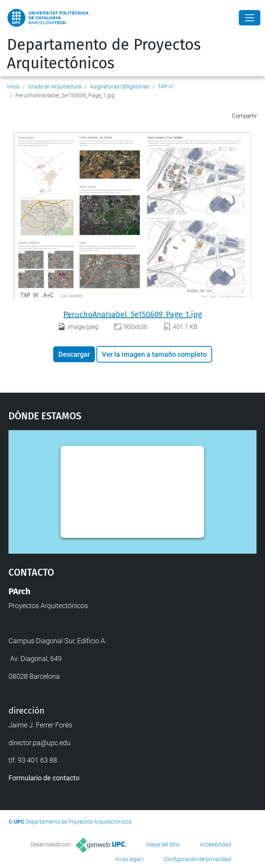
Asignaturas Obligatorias (120, 86)
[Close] (250, 18)
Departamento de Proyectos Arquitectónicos (104, 54)
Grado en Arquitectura (55, 86)
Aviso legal (128, 859)
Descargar (74, 354)
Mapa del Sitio (163, 844)
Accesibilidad (215, 844)
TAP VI (166, 86)
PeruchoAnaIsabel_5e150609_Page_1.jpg (132, 314)
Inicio (13, 86)
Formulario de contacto (44, 778)
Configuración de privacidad (197, 859)
